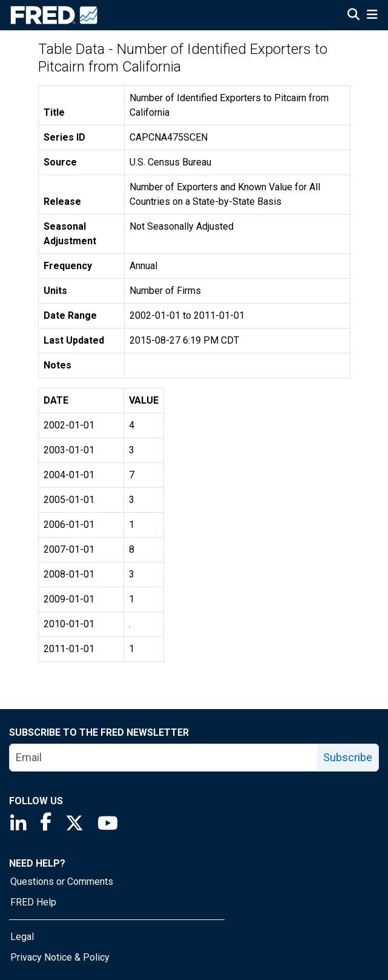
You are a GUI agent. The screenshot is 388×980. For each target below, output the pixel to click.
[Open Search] (353, 16)
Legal (22, 937)
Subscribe (348, 757)
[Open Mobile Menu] (372, 16)
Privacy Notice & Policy (60, 957)
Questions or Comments (62, 882)
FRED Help (33, 902)
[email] (164, 758)
